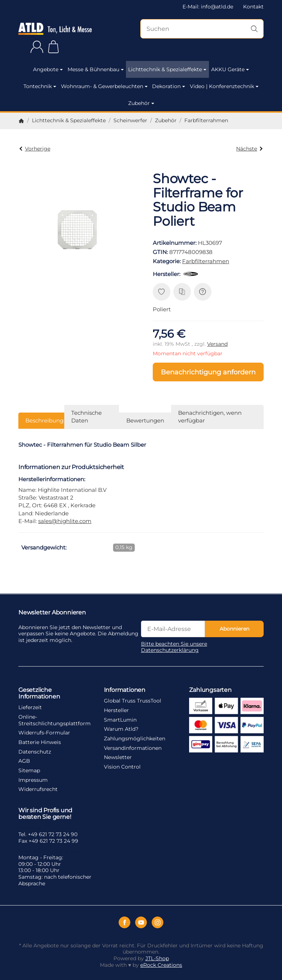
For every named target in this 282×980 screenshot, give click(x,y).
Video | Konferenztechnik (224, 86)
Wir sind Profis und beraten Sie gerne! (45, 813)
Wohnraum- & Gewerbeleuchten (104, 86)
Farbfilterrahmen (206, 261)
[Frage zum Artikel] (203, 292)
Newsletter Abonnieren (52, 612)
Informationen (125, 690)
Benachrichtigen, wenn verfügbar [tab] (210, 417)
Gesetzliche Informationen (39, 693)
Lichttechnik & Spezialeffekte (167, 69)
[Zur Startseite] (55, 29)
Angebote (48, 69)
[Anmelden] (37, 47)
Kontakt (253, 7)
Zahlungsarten (210, 690)
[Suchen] (202, 29)
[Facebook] (124, 922)
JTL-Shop (157, 958)
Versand (217, 344)
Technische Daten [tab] (86, 417)
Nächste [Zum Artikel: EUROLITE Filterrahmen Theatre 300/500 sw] (249, 149)
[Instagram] (158, 922)
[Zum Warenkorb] (53, 47)
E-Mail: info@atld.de (208, 7)
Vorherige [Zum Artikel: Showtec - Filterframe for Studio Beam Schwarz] (35, 149)
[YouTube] (141, 922)
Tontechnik (40, 86)
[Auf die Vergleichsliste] (182, 292)
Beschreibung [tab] (44, 420)
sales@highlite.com (65, 521)
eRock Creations (161, 965)
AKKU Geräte (230, 69)
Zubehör (141, 103)
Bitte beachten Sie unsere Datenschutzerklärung (174, 647)
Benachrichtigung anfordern (208, 372)
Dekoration (169, 86)
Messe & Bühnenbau (96, 69)
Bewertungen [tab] (145, 420)
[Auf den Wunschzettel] (162, 292)
